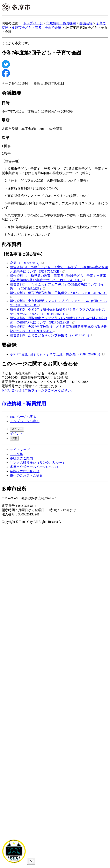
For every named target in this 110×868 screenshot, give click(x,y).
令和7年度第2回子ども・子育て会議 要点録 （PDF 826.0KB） (57, 354)
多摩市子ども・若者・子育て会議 (36, 28)
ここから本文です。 (16, 43)
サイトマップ (20, 450)
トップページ (33, 23)
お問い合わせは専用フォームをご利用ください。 (38, 390)
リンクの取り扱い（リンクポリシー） (38, 463)
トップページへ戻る (25, 421)
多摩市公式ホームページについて (35, 467)
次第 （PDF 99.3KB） (27, 263)
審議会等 (86, 23)
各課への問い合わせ (25, 471)
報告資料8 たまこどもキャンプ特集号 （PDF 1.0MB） (52, 335)
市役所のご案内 (21, 458)
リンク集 (16, 454)
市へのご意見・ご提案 (26, 475)
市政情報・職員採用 (61, 23)
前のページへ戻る (23, 417)
